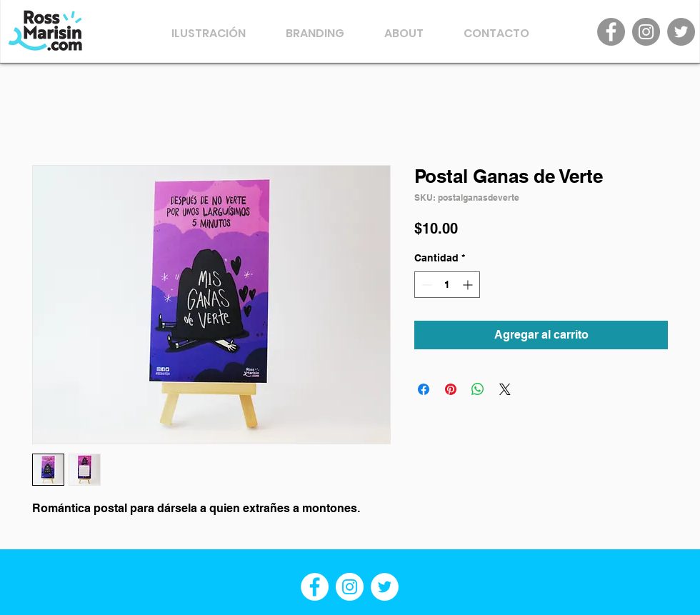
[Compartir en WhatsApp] (478, 389)
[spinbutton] (447, 285)
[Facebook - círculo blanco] (315, 587)
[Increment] (469, 285)
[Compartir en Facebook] (424, 389)
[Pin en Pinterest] (451, 389)
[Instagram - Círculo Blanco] (350, 587)
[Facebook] (611, 32)
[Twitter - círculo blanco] (385, 587)
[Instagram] (646, 32)
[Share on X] (505, 389)
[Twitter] (681, 32)
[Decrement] (425, 285)
